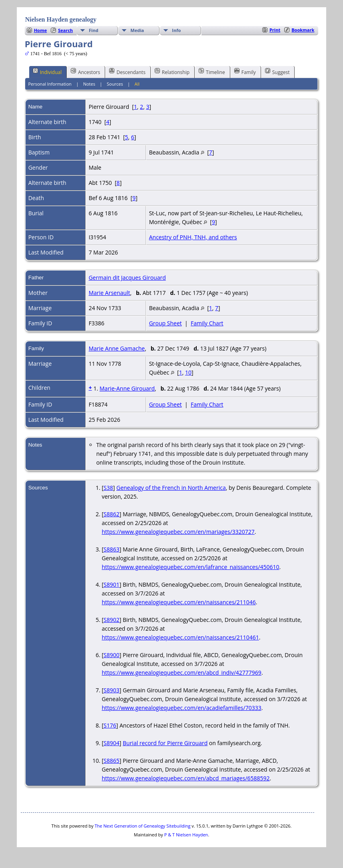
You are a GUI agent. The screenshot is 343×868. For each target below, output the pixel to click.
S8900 (112, 655)
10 (188, 372)
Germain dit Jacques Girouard (127, 278)
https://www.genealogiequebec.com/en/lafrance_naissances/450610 (190, 567)
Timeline (212, 72)
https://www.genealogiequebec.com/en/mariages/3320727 (178, 532)
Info (176, 30)
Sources (115, 84)
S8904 (112, 743)
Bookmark (303, 30)
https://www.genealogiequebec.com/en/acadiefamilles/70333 (181, 708)
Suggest (277, 72)
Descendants (127, 72)
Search (65, 30)
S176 (110, 725)
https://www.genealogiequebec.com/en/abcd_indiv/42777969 (181, 673)
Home (41, 30)
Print (275, 30)
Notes (89, 84)
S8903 (112, 690)
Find (94, 30)
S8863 (112, 549)
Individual (47, 72)
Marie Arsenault (110, 293)
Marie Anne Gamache (117, 348)
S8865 (112, 761)
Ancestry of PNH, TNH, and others (193, 237)
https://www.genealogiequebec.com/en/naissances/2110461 (180, 637)
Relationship (172, 72)
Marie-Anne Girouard (127, 388)
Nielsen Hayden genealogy (61, 19)
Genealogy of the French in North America (171, 488)
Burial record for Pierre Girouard (165, 743)
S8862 (112, 514)
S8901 (112, 584)
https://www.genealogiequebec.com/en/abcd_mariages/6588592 (185, 778)
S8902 (112, 620)
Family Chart (207, 323)
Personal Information (50, 84)
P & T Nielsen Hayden (186, 835)
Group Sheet (166, 323)
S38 (108, 488)
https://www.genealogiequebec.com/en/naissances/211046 (178, 602)
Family (245, 72)
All (137, 84)
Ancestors (85, 72)
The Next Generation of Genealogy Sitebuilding (143, 826)
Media (137, 30)
